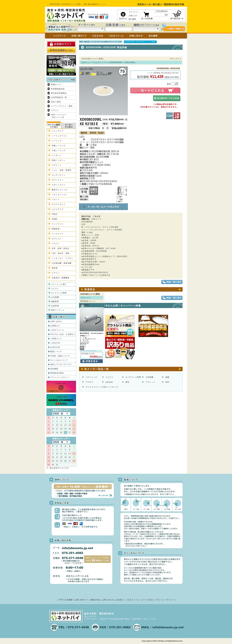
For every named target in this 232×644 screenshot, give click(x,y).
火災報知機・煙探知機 (62, 263)
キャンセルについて (59, 360)
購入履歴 (132, 19)
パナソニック (91, 377)
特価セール (56, 85)
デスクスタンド (59, 204)
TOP (61, 600)
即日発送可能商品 (59, 93)
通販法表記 (95, 600)
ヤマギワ (89, 382)
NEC (168, 382)
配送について (56, 352)
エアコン (55, 110)
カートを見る (147, 600)
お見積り (120, 600)
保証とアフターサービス (61, 364)
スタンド (56, 199)
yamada (109, 382)
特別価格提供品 (58, 89)
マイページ (133, 12)
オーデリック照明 (133, 377)
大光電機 (149, 377)
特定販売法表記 (57, 373)
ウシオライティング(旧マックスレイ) (102, 387)
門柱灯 (55, 214)
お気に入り (133, 16)
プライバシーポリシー (60, 377)
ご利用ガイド (56, 339)
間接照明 (56, 229)
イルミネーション (60, 195)
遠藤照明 (55, 302)
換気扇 (55, 268)
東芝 (127, 382)
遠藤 (167, 377)
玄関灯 (55, 219)
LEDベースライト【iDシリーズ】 (59, 116)
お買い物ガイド (82, 600)
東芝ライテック (58, 310)
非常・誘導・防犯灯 (61, 248)
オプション (57, 239)
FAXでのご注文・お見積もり (63, 334)
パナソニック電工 (59, 284)
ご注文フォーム (57, 330)
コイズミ (109, 377)
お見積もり (55, 326)
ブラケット (57, 165)
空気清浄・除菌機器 (61, 278)
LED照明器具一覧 (59, 97)
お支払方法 (55, 347)
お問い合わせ (56, 321)
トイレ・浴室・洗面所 (62, 170)
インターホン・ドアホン (63, 258)
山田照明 (55, 306)
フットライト (58, 224)
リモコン (56, 244)
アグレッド (150, 382)
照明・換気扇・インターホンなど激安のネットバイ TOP (101, 42)
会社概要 (54, 369)
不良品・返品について (60, 356)
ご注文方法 (55, 343)
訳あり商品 (56, 102)
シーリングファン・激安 (62, 106)
